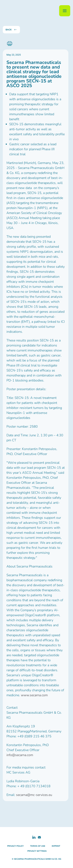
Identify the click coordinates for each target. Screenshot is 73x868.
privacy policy (15, 846)
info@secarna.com (20, 755)
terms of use (38, 846)
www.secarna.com (34, 695)
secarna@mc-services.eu (34, 795)
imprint (56, 846)
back (11, 30)
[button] (65, 11)
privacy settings (37, 851)
